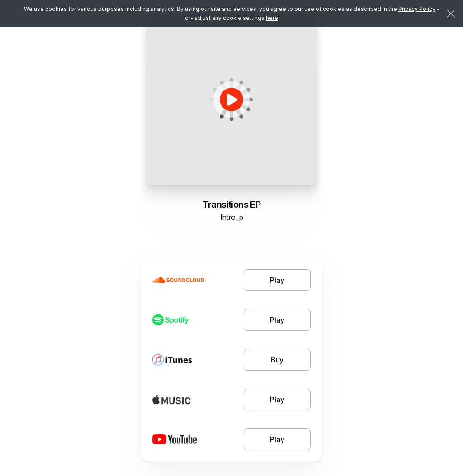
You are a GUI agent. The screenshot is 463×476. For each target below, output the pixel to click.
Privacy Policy (417, 9)
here (272, 18)
